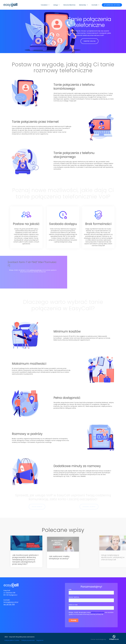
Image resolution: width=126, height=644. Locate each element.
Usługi (57, 5)
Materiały (84, 5)
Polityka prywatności (28, 640)
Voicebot (45, 5)
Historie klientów (69, 5)
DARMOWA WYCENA (113, 5)
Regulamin (40, 640)
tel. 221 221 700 (9, 604)
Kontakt (96, 5)
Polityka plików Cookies (12, 640)
